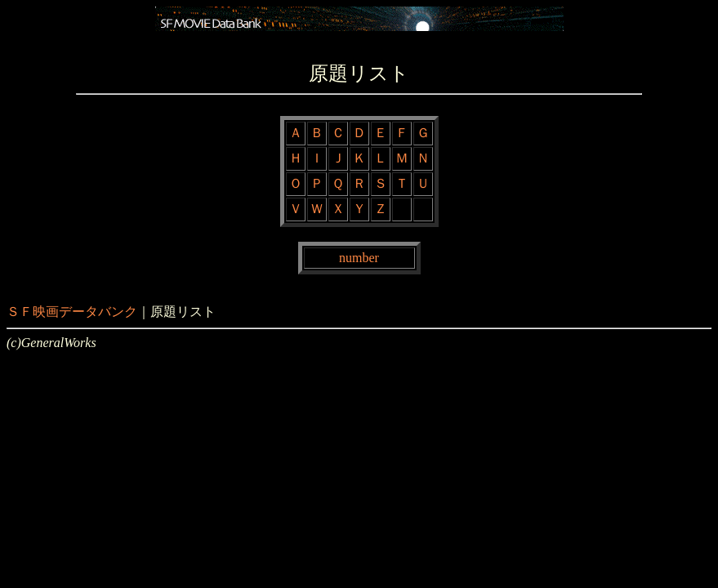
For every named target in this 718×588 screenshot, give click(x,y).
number (359, 258)
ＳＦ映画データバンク (72, 312)
